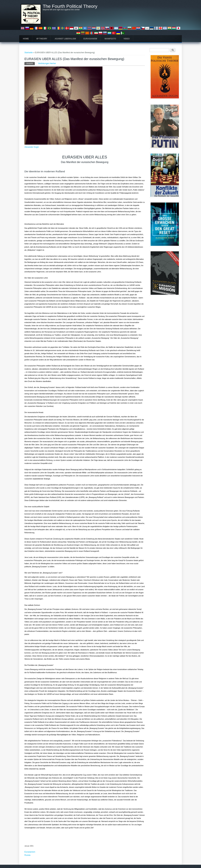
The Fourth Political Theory (70, 6)
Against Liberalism (65, 39)
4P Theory (42, 39)
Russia (27, 855)
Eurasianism (90, 39)
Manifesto (110, 39)
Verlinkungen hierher (47, 63)
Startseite (29, 53)
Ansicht (30, 63)
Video (127, 39)
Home (26, 39)
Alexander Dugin (32, 147)
